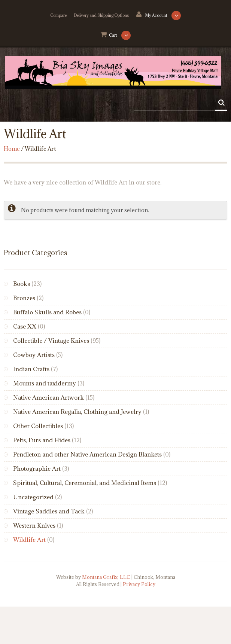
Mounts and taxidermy (45, 383)
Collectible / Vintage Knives (51, 341)
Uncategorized (33, 497)
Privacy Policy (139, 584)
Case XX (25, 326)
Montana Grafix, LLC (106, 577)
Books (22, 284)
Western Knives (34, 525)
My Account (156, 15)
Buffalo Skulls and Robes (47, 312)
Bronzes (24, 298)
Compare (58, 15)
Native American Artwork (48, 397)
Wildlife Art (29, 540)
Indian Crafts (31, 369)
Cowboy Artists (34, 355)
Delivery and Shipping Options (101, 15)
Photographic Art (37, 468)
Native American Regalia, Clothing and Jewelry (77, 412)
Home (12, 149)
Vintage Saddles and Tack (49, 511)
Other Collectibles (38, 426)
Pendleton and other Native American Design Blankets (87, 454)
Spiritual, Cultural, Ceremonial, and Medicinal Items (85, 483)
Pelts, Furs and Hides (42, 440)
